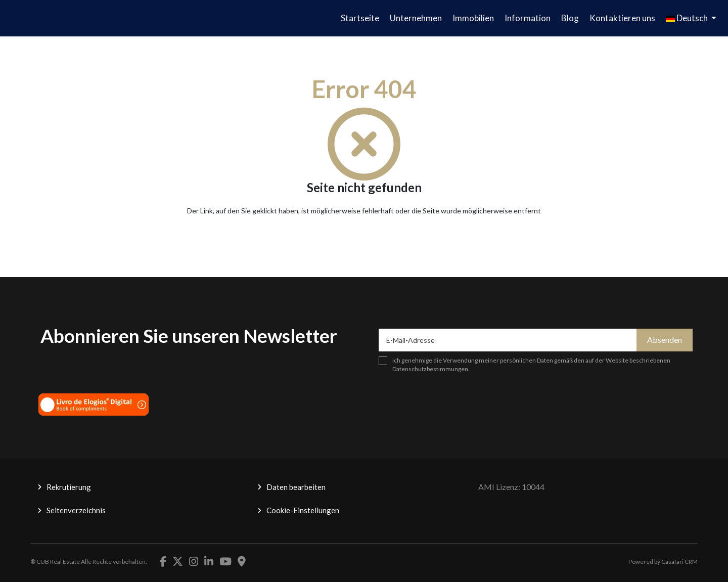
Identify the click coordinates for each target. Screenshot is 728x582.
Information (528, 18)
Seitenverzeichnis (76, 510)
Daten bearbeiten (296, 487)
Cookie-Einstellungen (303, 510)
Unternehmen (416, 18)
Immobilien (473, 18)
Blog (570, 18)
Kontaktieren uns (622, 18)
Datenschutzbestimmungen (430, 369)
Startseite (360, 18)
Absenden (665, 340)
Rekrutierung (69, 487)
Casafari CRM (679, 562)
